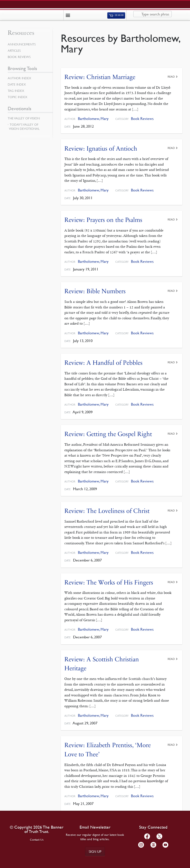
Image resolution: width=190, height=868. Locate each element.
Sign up (95, 851)
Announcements (22, 44)
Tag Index (16, 91)
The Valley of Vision (24, 118)
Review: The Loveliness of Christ (107, 511)
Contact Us (37, 840)
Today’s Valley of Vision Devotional (24, 127)
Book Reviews (142, 119)
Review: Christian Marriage (100, 77)
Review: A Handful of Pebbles (103, 363)
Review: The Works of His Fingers (109, 582)
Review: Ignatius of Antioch (101, 149)
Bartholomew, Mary (93, 119)
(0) (116, 15)
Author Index (19, 78)
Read (171, 77)
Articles (14, 51)
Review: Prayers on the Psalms (103, 220)
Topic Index (17, 97)
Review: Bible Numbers (95, 291)
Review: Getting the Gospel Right (108, 434)
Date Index (17, 84)
